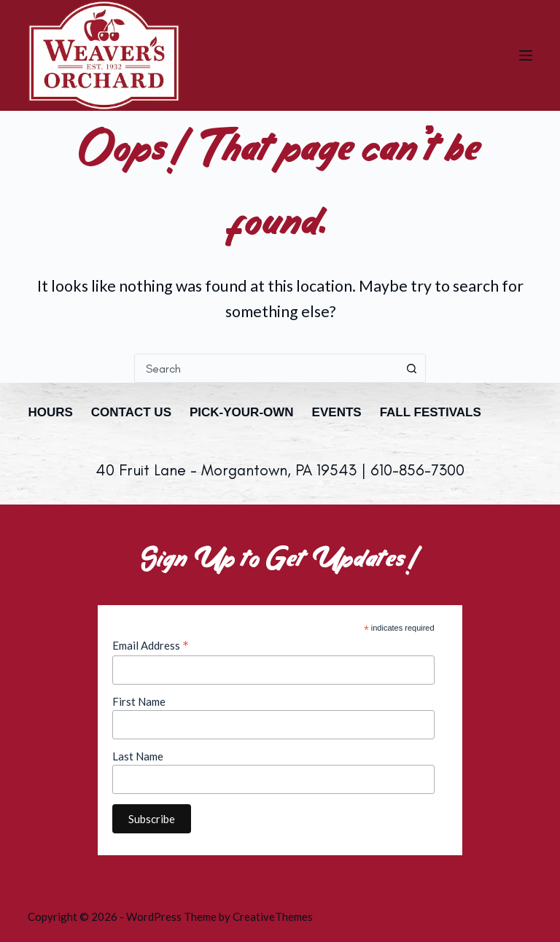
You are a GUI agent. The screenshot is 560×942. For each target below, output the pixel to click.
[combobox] (266, 368)
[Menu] (526, 55)
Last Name (138, 756)
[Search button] (411, 368)
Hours (50, 412)
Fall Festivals (431, 412)
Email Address (151, 645)
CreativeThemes (273, 916)
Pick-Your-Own (242, 412)
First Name (139, 701)
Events (337, 412)
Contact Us (131, 412)
